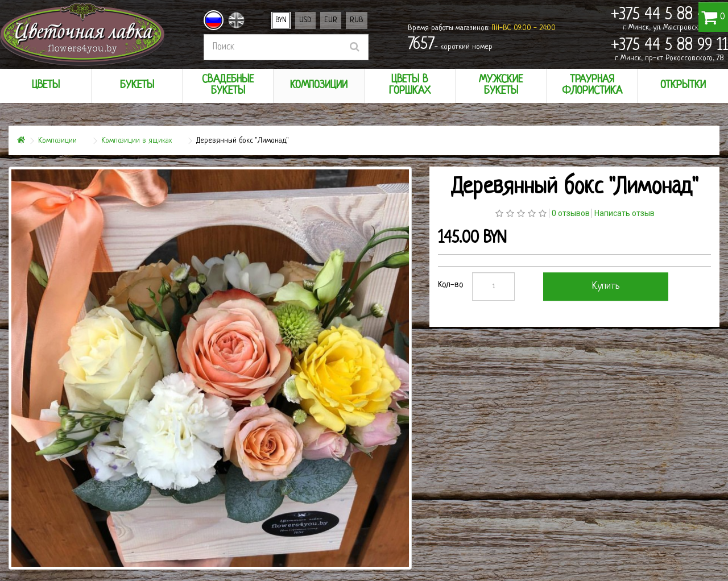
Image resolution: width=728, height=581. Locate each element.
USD (305, 20)
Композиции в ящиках (136, 141)
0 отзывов (571, 213)
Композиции (57, 141)
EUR (331, 20)
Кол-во (451, 285)
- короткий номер (450, 45)
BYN (281, 20)
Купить (606, 286)
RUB (357, 20)
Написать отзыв (624, 213)
